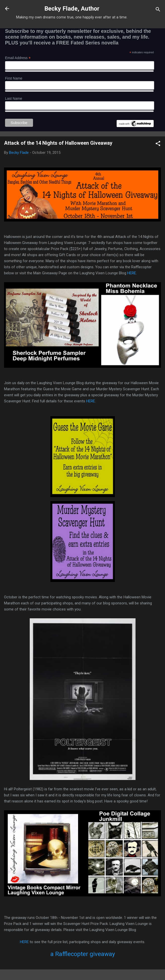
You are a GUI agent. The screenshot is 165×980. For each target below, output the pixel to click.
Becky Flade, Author (72, 9)
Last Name (14, 99)
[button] (158, 144)
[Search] (158, 10)
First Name (14, 78)
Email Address (18, 58)
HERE (132, 273)
